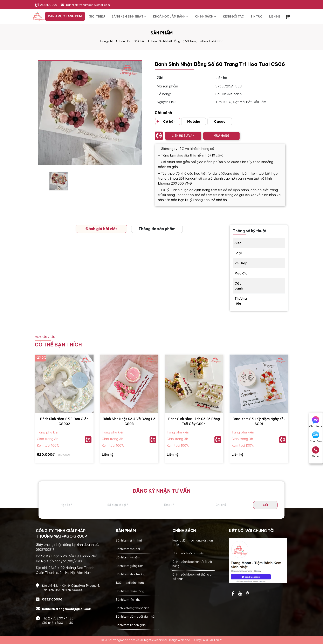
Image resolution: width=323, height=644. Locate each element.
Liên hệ (108, 454)
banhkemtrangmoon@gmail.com (88, 5)
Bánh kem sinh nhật (129, 540)
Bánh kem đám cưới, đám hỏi (135, 617)
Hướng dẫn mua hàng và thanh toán (193, 543)
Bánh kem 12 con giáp (131, 625)
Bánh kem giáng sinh (130, 566)
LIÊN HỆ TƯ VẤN (183, 136)
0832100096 (49, 5)
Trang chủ (107, 41)
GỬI (265, 505)
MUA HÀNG (221, 136)
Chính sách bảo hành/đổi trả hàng (192, 564)
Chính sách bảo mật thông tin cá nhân (193, 577)
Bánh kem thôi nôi (128, 549)
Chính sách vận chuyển (188, 553)
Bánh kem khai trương (130, 574)
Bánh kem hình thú (128, 600)
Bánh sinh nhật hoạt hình (132, 608)
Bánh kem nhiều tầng (130, 591)
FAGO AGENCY (212, 640)
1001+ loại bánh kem (130, 583)
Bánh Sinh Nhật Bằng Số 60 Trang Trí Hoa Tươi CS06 (187, 41)
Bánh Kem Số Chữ (132, 41)
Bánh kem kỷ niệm (128, 557)
